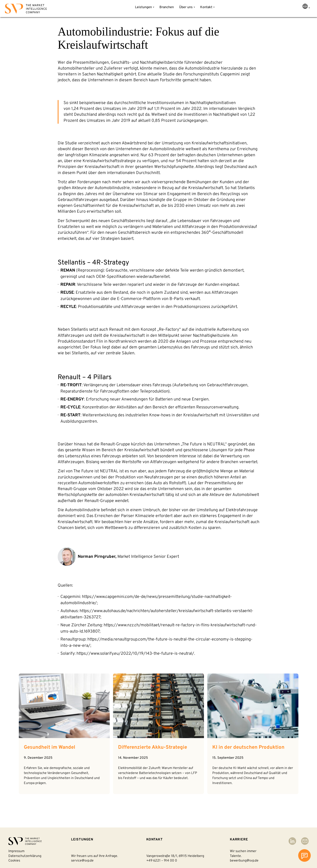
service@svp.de (82, 861)
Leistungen (143, 7)
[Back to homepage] (26, 10)
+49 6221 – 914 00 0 (162, 861)
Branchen (167, 7)
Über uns (186, 7)
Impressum (16, 851)
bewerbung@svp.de (244, 861)
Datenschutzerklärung (25, 856)
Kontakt (206, 7)
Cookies (14, 861)
